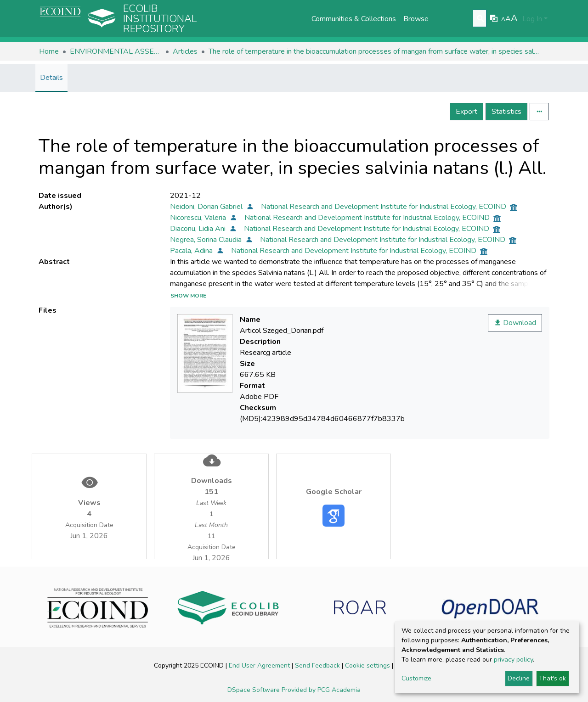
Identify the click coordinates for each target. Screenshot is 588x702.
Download (515, 323)
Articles (185, 51)
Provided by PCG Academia (321, 690)
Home (49, 51)
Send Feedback (318, 665)
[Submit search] (481, 19)
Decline (519, 678)
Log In (532, 19)
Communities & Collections (354, 19)
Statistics (506, 112)
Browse (416, 19)
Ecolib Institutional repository (160, 19)
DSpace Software (254, 690)
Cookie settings (368, 665)
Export (466, 112)
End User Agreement (260, 665)
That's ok (552, 678)
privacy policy (513, 660)
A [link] (503, 19)
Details (51, 78)
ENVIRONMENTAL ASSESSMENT (116, 51)
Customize (416, 678)
